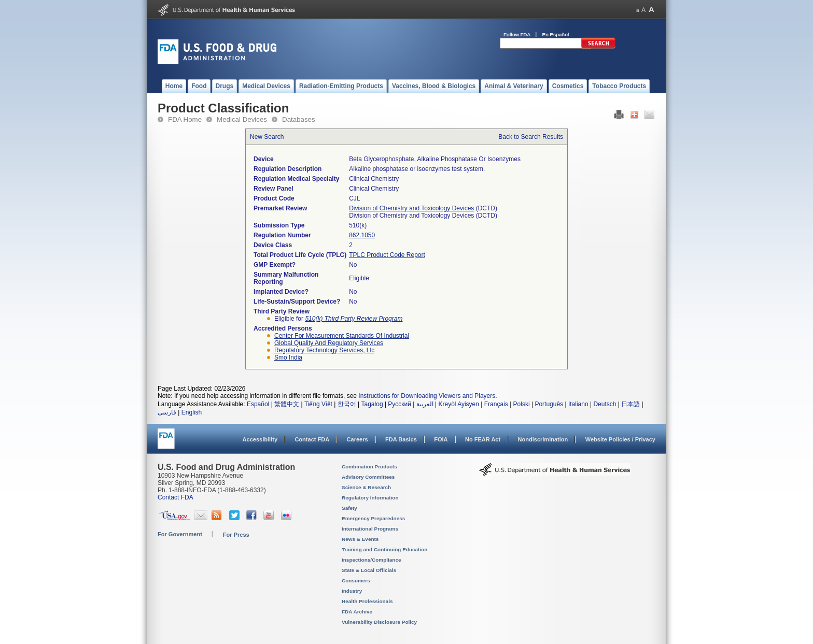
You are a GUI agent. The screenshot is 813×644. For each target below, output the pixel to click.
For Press (236, 535)
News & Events (360, 539)
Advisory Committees (368, 477)
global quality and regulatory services (329, 343)
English (192, 412)
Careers (358, 439)
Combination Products (369, 467)
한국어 (347, 404)
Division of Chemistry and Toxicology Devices (411, 208)
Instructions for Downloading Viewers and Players (427, 396)
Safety (349, 508)
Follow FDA (517, 34)
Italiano (578, 404)
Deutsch (605, 404)
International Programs (370, 529)
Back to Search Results (531, 137)
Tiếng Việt (318, 404)
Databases (299, 119)
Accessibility (260, 439)
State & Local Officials (369, 570)
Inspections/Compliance (372, 560)
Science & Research (366, 487)
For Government (180, 534)
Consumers (356, 581)
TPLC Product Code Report (387, 255)
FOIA (441, 439)
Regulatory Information (370, 498)
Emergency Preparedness (373, 518)
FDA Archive (357, 612)
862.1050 (362, 235)
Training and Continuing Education (384, 549)
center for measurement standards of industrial (342, 336)
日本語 (630, 404)
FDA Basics (401, 439)
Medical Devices (242, 119)
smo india (288, 357)
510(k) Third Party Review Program (354, 319)
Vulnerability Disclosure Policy (379, 622)
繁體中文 (287, 404)
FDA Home (185, 119)
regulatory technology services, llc (324, 350)
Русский (400, 404)
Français (496, 404)
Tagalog (372, 404)
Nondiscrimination (543, 439)
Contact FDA (312, 439)
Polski (522, 404)
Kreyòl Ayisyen (459, 404)
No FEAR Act (483, 439)
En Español (556, 34)
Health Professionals (367, 601)
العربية (425, 404)
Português (549, 404)
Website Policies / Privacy (620, 439)
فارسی (167, 412)
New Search (267, 137)
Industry (352, 591)
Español (258, 404)
